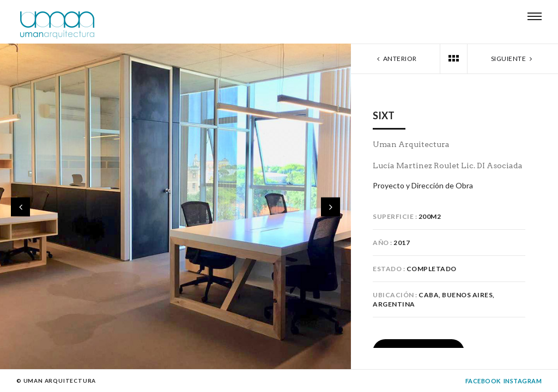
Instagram (523, 381)
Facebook (483, 381)
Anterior (396, 59)
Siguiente (513, 59)
